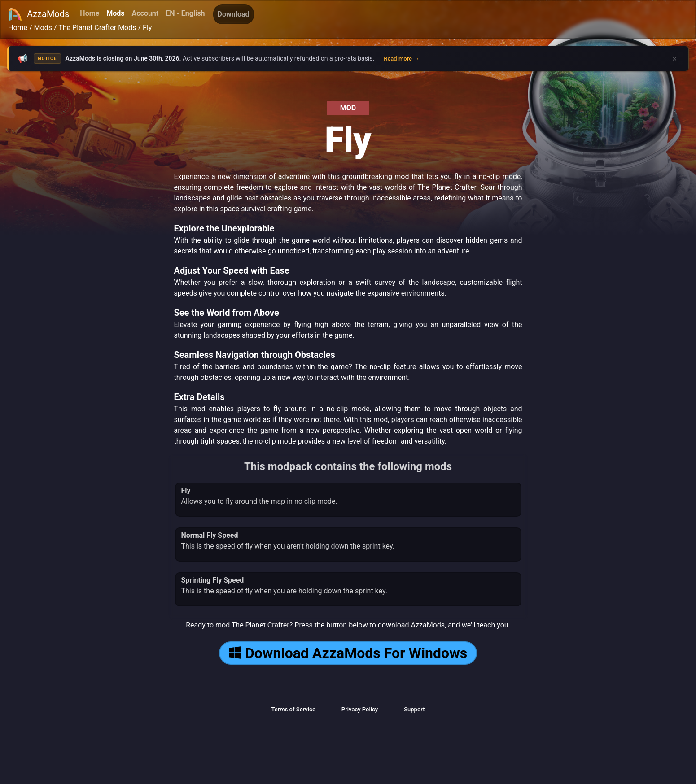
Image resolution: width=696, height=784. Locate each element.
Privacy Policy (360, 709)
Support (414, 709)
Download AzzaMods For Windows (348, 653)
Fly (147, 28)
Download (234, 14)
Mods (115, 13)
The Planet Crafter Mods (97, 28)
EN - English (185, 13)
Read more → (401, 59)
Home (90, 13)
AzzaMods (39, 14)
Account (145, 13)
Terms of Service (293, 709)
